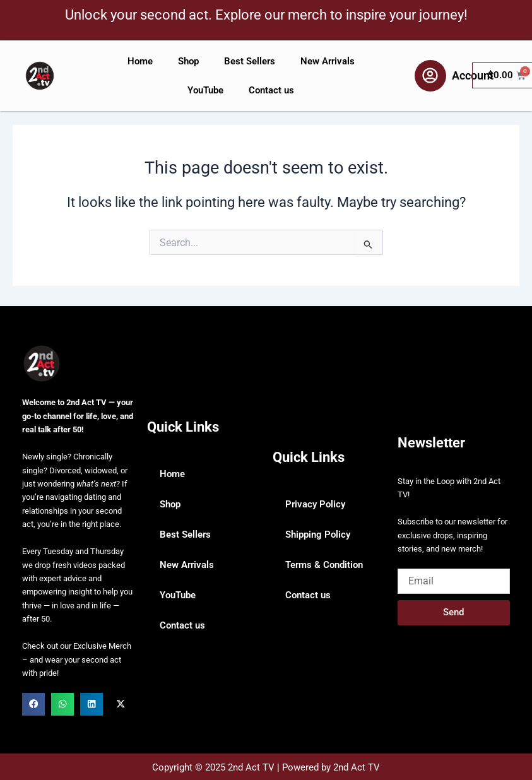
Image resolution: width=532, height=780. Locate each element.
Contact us (271, 90)
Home (140, 61)
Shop (188, 61)
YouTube (205, 90)
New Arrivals (328, 61)
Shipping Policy (318, 535)
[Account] (430, 76)
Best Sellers (250, 61)
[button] (33, 704)
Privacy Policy (315, 504)
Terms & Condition (324, 565)
